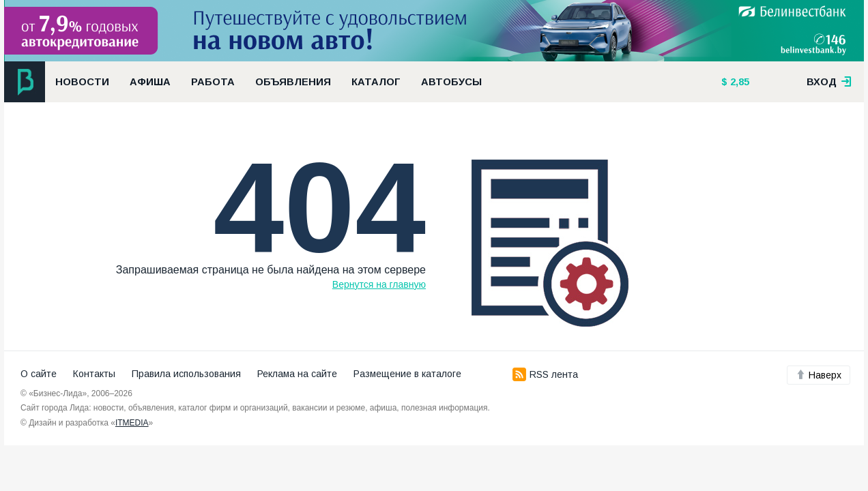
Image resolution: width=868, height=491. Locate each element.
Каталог (376, 82)
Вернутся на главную (379, 284)
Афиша (150, 82)
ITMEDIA (132, 423)
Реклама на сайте (297, 374)
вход (829, 82)
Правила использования (186, 374)
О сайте (39, 374)
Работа (213, 82)
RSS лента (545, 374)
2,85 (738, 82)
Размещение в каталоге (407, 374)
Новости (82, 82)
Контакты (94, 374)
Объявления (293, 82)
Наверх (819, 375)
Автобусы (451, 82)
